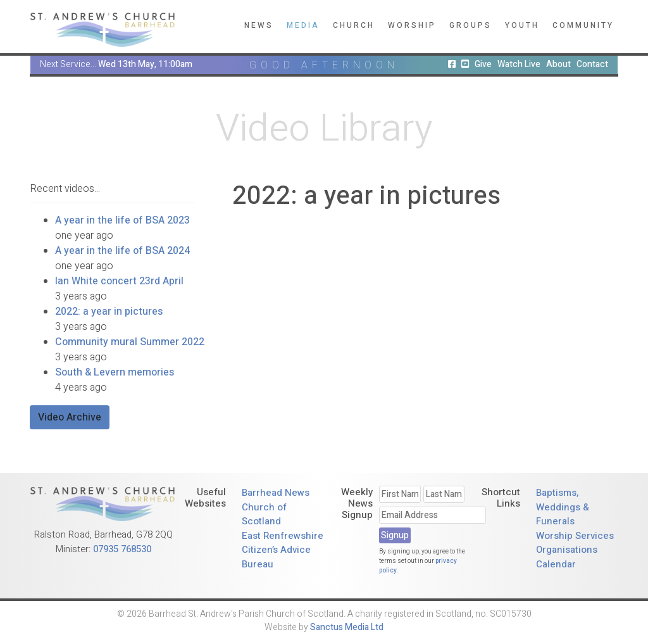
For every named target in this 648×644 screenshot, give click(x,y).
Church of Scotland (264, 515)
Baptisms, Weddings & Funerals (563, 507)
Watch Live (519, 64)
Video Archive (70, 417)
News (259, 25)
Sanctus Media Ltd (347, 627)
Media (303, 25)
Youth (522, 25)
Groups (470, 25)
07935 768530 (122, 549)
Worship (412, 25)
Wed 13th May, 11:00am (145, 64)
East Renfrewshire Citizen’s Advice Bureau (283, 550)
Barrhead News (276, 493)
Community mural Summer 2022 (130, 342)
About (558, 64)
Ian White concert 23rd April (119, 281)
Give (483, 64)
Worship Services (575, 536)
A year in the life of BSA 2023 (122, 220)
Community (583, 25)
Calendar (556, 564)
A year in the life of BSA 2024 (122, 251)
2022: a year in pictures (109, 312)
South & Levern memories (115, 372)
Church (354, 25)
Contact (592, 64)
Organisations (567, 550)
